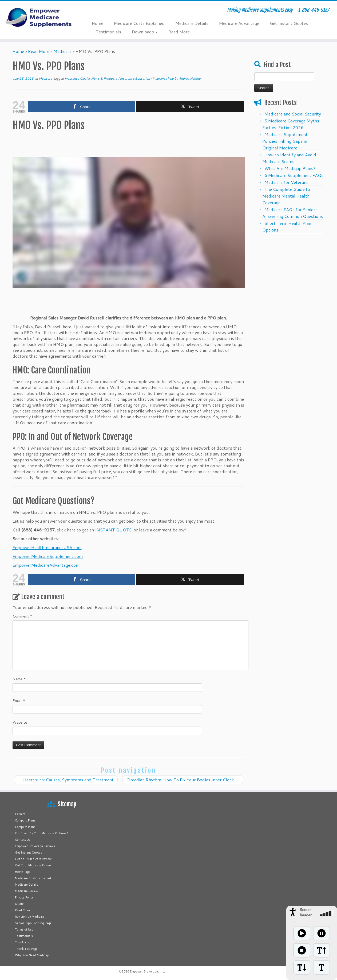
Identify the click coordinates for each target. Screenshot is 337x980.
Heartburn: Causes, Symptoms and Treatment (66, 780)
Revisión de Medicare (30, 917)
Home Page (23, 872)
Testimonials (108, 32)
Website (20, 722)
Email (19, 701)
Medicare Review (27, 891)
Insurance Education (135, 78)
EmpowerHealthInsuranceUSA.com (47, 547)
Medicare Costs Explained (139, 23)
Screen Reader (306, 912)
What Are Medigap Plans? (290, 168)
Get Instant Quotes (289, 23)
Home (98, 23)
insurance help (164, 78)
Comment (22, 616)
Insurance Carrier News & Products (91, 78)
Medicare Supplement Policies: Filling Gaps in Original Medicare (285, 141)
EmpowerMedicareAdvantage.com (46, 565)
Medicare (62, 51)
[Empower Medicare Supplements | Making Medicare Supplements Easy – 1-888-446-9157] (39, 17)
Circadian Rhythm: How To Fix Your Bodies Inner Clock (183, 780)
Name (19, 679)
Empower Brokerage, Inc (147, 971)
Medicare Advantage (239, 23)
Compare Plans (25, 820)
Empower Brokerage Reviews (35, 846)
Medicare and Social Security (293, 114)
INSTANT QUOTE (113, 530)
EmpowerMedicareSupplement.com (48, 556)
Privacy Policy (24, 897)
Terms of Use (24, 929)
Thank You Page (26, 949)
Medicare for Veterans (286, 182)
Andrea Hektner (190, 78)
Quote (19, 904)
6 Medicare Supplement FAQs (294, 175)
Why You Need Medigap (32, 955)
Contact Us (23, 840)
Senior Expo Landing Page (33, 923)
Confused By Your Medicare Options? (41, 833)
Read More (179, 32)
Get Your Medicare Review (33, 859)
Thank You (23, 942)
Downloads (145, 32)
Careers (20, 814)
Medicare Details (192, 23)
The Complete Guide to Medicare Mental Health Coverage (286, 196)
